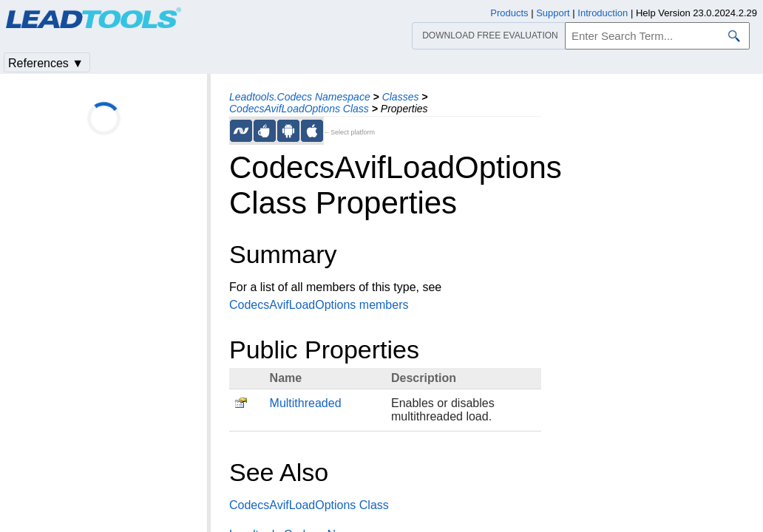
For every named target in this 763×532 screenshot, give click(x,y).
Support (553, 13)
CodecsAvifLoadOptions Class (299, 109)
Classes (401, 97)
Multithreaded (306, 403)
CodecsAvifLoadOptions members (319, 305)
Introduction (603, 13)
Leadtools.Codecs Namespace (300, 97)
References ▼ (46, 63)
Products (509, 13)
